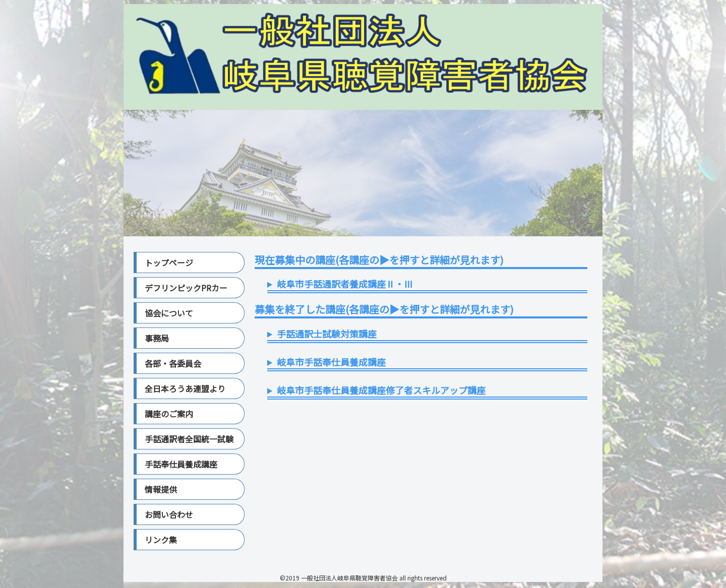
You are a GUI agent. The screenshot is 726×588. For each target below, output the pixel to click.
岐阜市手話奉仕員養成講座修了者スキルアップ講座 (381, 390)
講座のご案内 (169, 414)
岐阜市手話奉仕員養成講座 (331, 362)
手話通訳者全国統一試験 (189, 439)
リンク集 (161, 540)
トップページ (169, 263)
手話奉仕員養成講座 (181, 464)
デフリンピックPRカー (186, 288)
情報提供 (161, 489)
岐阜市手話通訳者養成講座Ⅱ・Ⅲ (345, 284)
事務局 (157, 338)
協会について (169, 313)
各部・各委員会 (173, 363)
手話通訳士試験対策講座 (327, 334)
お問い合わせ (169, 514)
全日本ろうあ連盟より (185, 388)
